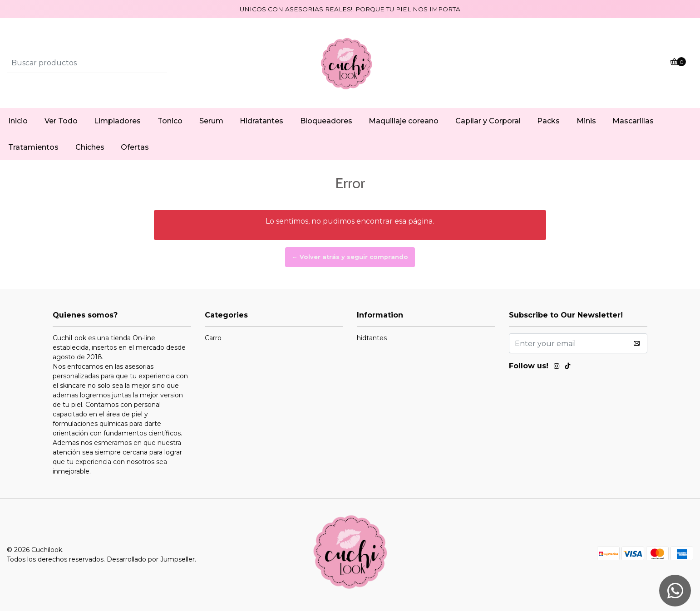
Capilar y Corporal (488, 121)
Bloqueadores (326, 121)
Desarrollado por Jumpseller (151, 559)
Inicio (18, 121)
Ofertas (135, 147)
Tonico (170, 121)
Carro (213, 338)
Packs (548, 121)
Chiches (90, 147)
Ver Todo (61, 121)
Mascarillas (633, 121)
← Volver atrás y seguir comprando (350, 257)
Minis (586, 121)
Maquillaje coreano (404, 121)
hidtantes (372, 338)
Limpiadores (117, 121)
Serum (211, 121)
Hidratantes (261, 121)
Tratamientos (33, 147)
